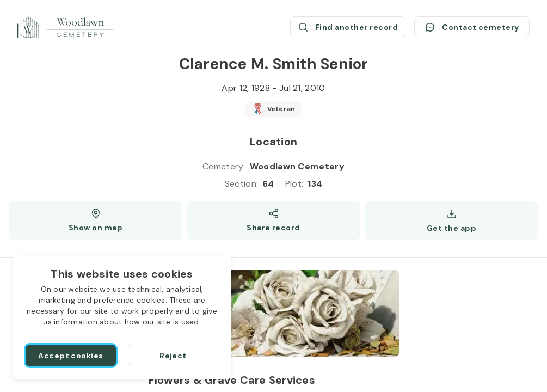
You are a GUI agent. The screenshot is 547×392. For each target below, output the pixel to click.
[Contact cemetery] (472, 27)
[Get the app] (451, 220)
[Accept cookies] (71, 356)
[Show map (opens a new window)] (96, 220)
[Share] (273, 220)
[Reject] (173, 356)
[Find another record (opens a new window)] (348, 27)
